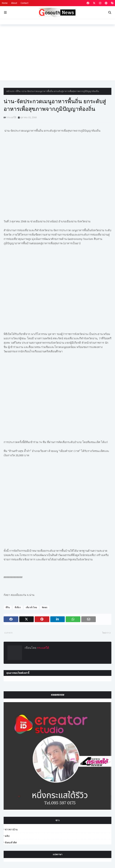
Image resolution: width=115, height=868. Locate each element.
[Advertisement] (57, 55)
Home (5, 3)
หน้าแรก (10, 91)
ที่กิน (18, 91)
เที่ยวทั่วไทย (31, 607)
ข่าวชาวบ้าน (11, 830)
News (45, 607)
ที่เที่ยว (18, 607)
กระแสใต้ (11, 117)
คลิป (7, 836)
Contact (24, 3)
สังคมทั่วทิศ (11, 843)
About (14, 3)
